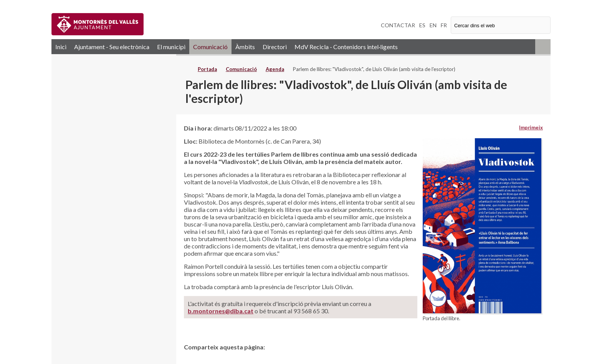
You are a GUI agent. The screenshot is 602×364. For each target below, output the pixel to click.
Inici (61, 47)
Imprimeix (531, 127)
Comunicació (210, 47)
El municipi (171, 47)
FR (444, 25)
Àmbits (245, 47)
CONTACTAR (398, 25)
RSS (543, 47)
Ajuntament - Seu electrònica (112, 47)
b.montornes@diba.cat (221, 311)
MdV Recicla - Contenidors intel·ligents (346, 47)
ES (422, 25)
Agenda (275, 69)
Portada (207, 69)
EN (433, 25)
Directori (275, 47)
